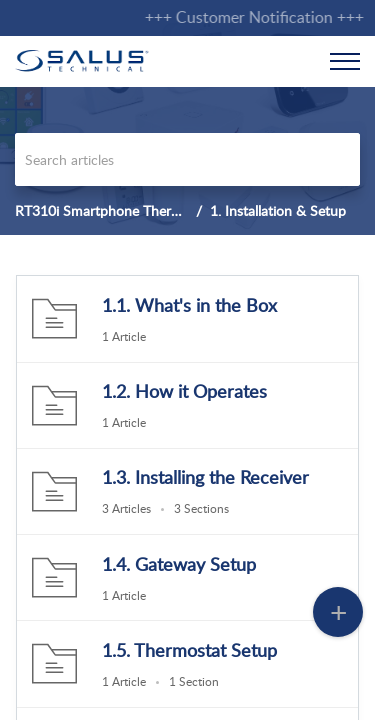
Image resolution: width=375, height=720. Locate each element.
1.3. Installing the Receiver (205, 477)
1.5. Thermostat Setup (189, 650)
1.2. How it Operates (184, 391)
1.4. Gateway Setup (179, 564)
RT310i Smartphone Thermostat (114, 210)
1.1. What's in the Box (189, 305)
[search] (187, 159)
